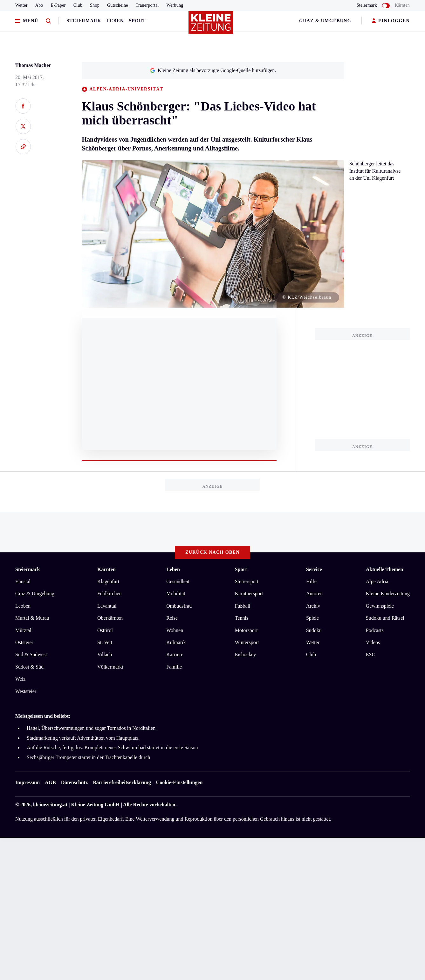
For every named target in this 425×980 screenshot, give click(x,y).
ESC (370, 654)
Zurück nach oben (212, 552)
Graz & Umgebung (325, 21)
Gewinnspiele (380, 606)
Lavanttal (107, 606)
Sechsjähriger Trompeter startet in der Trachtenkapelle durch (88, 757)
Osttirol (105, 630)
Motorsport (246, 630)
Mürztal (23, 630)
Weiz (20, 679)
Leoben (23, 606)
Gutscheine (118, 5)
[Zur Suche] (48, 21)
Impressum (27, 782)
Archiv (313, 606)
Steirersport (247, 581)
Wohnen (175, 630)
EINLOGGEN (391, 21)
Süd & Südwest (31, 654)
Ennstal (23, 581)
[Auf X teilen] (23, 126)
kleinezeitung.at (50, 805)
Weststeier (26, 691)
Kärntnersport (249, 593)
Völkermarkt (110, 667)
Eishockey (246, 654)
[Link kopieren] (23, 147)
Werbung (175, 5)
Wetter (21, 5)
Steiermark (84, 21)
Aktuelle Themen (384, 569)
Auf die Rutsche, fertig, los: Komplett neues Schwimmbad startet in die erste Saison (112, 747)
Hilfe (311, 581)
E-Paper (58, 5)
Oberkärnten (110, 618)
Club (78, 5)
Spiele (312, 618)
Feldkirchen (109, 593)
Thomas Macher (33, 65)
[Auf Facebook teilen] (23, 106)
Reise (172, 618)
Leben (115, 21)
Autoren (314, 593)
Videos (373, 642)
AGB (50, 782)
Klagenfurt (108, 581)
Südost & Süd (29, 667)
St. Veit (105, 642)
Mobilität (176, 593)
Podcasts (375, 630)
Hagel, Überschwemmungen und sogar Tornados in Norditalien (91, 728)
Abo (39, 5)
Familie (174, 667)
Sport (137, 21)
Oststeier (24, 642)
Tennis (242, 618)
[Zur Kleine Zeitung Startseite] (211, 25)
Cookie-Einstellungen (179, 782)
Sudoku (314, 630)
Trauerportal (147, 5)
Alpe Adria (377, 581)
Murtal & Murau (32, 618)
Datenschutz (74, 782)
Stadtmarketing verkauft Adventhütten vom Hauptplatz (83, 738)
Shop (95, 5)
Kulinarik (176, 642)
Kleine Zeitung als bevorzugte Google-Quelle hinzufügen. (213, 70)
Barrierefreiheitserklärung (122, 782)
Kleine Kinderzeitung (388, 593)
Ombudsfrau (179, 606)
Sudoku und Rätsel (385, 618)
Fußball (243, 606)
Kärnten (402, 5)
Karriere (175, 654)
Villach (105, 654)
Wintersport (247, 642)
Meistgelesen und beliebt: (43, 716)
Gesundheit (178, 581)
